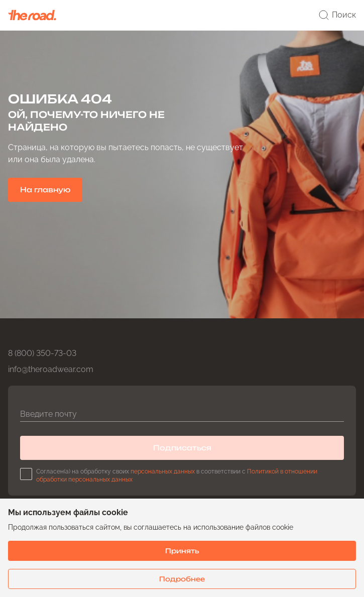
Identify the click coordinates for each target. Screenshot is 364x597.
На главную (45, 190)
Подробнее (182, 579)
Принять (182, 551)
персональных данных (163, 471)
